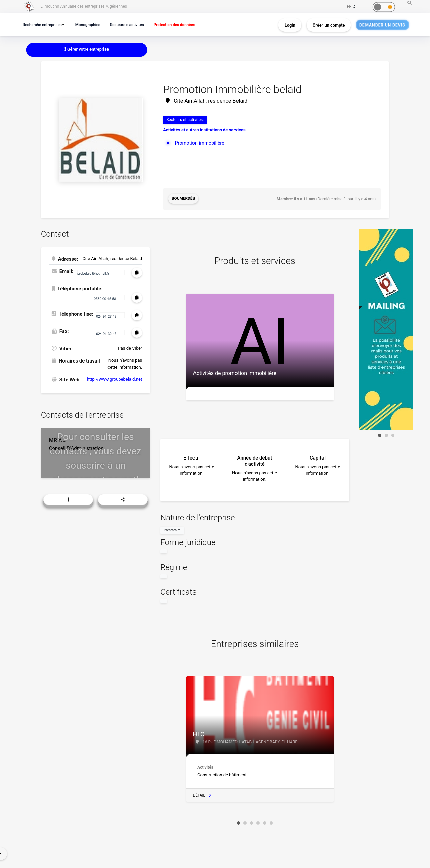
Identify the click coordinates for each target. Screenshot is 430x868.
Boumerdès (184, 199)
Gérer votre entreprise (87, 50)
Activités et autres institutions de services (204, 130)
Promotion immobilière (200, 143)
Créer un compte (329, 25)
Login (290, 25)
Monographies (91, 24)
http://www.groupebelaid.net (115, 379)
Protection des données (182, 24)
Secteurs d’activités (132, 24)
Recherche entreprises (43, 24)
